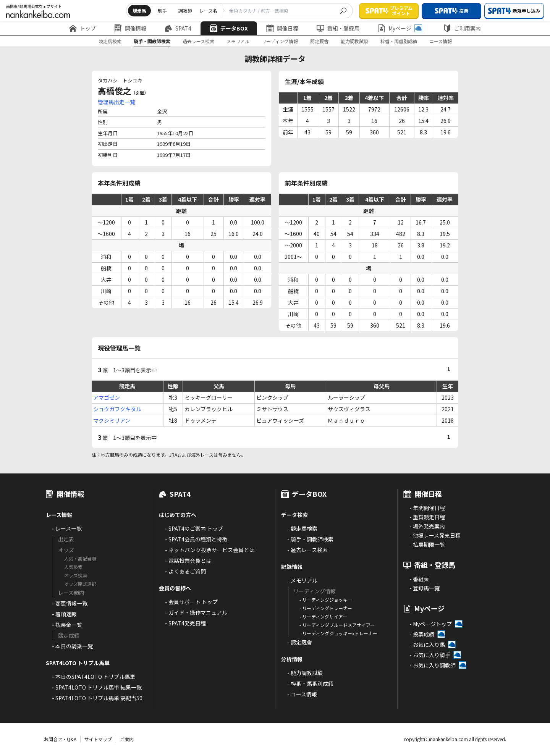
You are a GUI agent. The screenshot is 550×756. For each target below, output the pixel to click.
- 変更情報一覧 (70, 603)
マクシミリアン (112, 420)
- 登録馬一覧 (425, 588)
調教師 (185, 10)
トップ (82, 28)
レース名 (208, 10)
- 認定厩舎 (300, 642)
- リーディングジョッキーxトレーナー (338, 633)
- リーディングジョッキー (326, 600)
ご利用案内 (462, 28)
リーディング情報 (280, 41)
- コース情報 (302, 694)
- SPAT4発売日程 (185, 623)
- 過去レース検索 (307, 550)
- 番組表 (419, 579)
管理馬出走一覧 (116, 102)
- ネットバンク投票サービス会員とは (210, 550)
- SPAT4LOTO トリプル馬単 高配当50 (97, 698)
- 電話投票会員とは (188, 561)
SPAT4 (178, 28)
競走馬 (139, 10)
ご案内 (127, 739)
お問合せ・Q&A (60, 739)
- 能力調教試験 (305, 673)
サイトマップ (98, 739)
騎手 (162, 10)
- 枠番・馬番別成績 (310, 683)
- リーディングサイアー (323, 616)
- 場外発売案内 (427, 526)
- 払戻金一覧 (67, 625)
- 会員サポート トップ (191, 602)
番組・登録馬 (338, 28)
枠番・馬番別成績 (399, 41)
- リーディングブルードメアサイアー (337, 625)
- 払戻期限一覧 (427, 544)
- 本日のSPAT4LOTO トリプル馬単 (94, 677)
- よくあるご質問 (185, 571)
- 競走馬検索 (302, 528)
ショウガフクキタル (117, 409)
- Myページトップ (431, 624)
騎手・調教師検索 (152, 41)
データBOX (229, 28)
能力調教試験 (354, 41)
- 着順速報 (64, 614)
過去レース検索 (198, 41)
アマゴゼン (107, 397)
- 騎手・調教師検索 (310, 539)
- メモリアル (302, 580)
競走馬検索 (110, 41)
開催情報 (130, 28)
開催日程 (282, 28)
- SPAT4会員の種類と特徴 (196, 539)
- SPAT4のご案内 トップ (194, 528)
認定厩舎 (319, 41)
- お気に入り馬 (427, 645)
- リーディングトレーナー (326, 608)
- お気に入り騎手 (430, 655)
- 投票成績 (422, 634)
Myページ (400, 28)
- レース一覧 (67, 528)
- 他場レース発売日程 (435, 535)
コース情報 (441, 41)
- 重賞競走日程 (427, 517)
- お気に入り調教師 (433, 665)
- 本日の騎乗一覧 (72, 646)
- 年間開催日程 (427, 508)
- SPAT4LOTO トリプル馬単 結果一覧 (97, 687)
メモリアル (238, 41)
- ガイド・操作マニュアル (196, 612)
